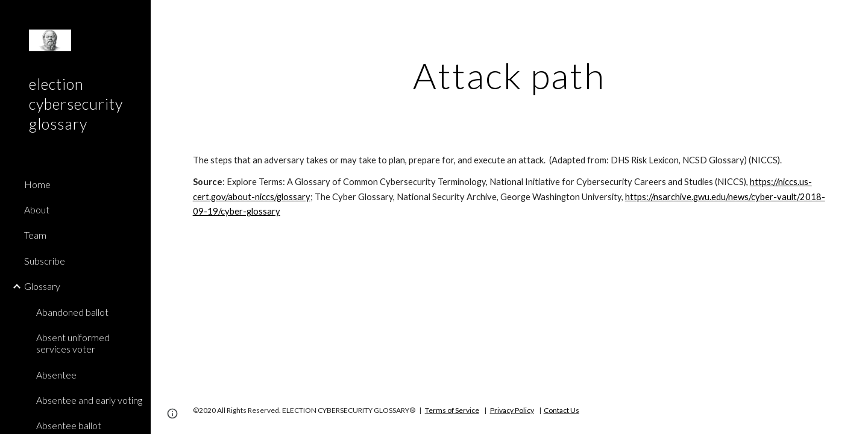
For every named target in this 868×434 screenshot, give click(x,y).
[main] (509, 75)
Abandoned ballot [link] (72, 312)
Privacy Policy (512, 410)
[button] (854, 17)
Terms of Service (452, 410)
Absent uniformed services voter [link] (73, 343)
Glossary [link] (42, 286)
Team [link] (35, 235)
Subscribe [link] (45, 261)
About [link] (37, 209)
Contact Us (561, 410)
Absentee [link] (56, 375)
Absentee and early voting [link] (89, 400)
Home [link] (37, 184)
